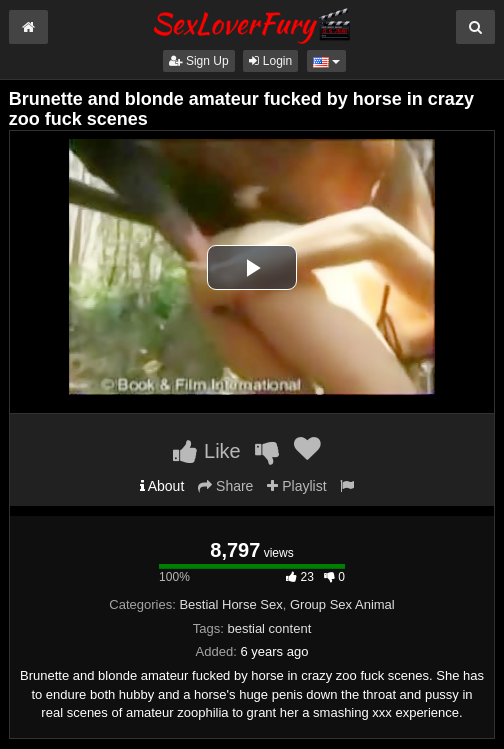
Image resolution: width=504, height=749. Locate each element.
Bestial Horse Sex (230, 604)
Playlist (296, 486)
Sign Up (199, 61)
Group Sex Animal (342, 604)
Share (225, 486)
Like (206, 451)
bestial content (269, 628)
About (162, 486)
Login (270, 61)
